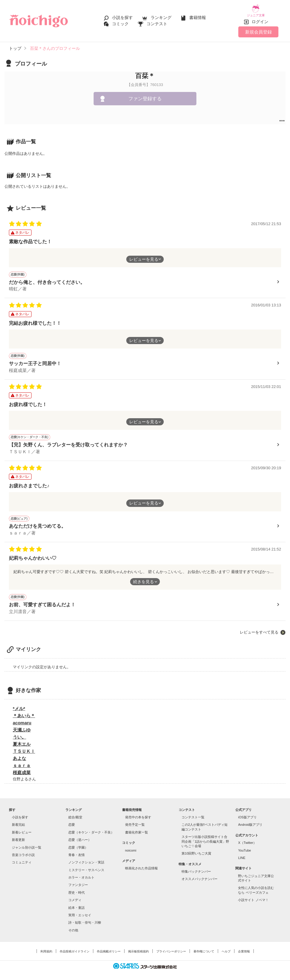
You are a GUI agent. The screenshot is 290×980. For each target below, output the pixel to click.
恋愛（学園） (78, 843)
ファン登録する (145, 94)
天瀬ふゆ (22, 725)
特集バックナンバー (196, 867)
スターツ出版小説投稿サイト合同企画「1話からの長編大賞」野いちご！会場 (205, 837)
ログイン (260, 17)
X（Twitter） (247, 839)
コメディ (75, 896)
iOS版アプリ (247, 813)
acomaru (22, 718)
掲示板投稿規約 (138, 947)
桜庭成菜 (22, 768)
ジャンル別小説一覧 (27, 843)
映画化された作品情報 (141, 864)
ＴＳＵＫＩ (24, 747)
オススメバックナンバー (200, 875)
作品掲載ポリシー (109, 947)
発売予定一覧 (135, 820)
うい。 (19, 732)
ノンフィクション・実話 (86, 858)
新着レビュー (22, 828)
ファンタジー (78, 881)
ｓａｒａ (22, 761)
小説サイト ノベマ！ (253, 896)
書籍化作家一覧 (137, 828)
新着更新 (18, 836)
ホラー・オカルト (81, 873)
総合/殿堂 (75, 813)
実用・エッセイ (80, 911)
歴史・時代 (77, 888)
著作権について (204, 947)
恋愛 (72, 820)
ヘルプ (226, 947)
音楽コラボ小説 (23, 851)
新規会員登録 (259, 27)
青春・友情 (77, 851)
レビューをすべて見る (259, 628)
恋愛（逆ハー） (80, 836)
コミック (120, 21)
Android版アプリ (250, 820)
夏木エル (22, 740)
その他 (73, 926)
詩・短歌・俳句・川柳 (85, 918)
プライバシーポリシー (171, 947)
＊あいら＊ (24, 711)
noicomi (131, 846)
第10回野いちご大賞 (196, 849)
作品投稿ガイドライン (75, 947)
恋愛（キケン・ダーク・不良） (91, 828)
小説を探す (122, 15)
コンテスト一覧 (193, 813)
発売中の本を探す (138, 813)
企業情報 (244, 947)
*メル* (19, 704)
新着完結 (18, 820)
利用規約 (46, 947)
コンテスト (157, 21)
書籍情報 (198, 15)
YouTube (244, 846)
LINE (242, 854)
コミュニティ (22, 858)
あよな (19, 754)
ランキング (161, 15)
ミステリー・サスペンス (86, 866)
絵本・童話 (77, 903)
